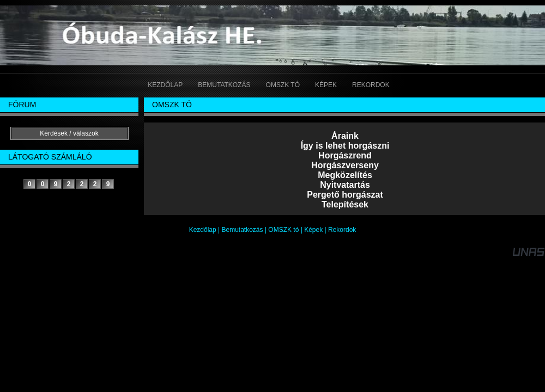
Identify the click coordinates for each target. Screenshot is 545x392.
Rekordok (342, 230)
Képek (313, 230)
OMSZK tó (283, 230)
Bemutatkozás (243, 230)
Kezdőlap (203, 230)
